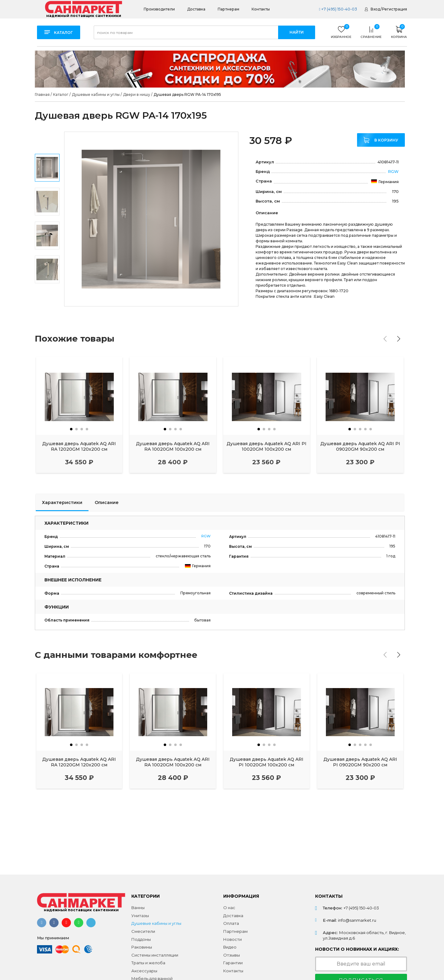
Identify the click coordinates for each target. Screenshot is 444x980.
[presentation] (385, 339)
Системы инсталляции (155, 955)
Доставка (196, 9)
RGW (393, 171)
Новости (232, 939)
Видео (230, 947)
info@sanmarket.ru (357, 920)
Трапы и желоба (148, 963)
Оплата (231, 923)
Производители (159, 9)
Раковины (142, 947)
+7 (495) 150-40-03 (338, 9)
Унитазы (140, 916)
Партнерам (228, 9)
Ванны (138, 908)
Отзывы (232, 955)
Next (47, 298)
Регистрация (395, 9)
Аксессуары (144, 971)
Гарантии (233, 963)
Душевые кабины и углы (156, 923)
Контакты (261, 9)
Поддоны (141, 939)
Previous (47, 140)
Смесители (143, 931)
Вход (375, 9)
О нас (229, 908)
